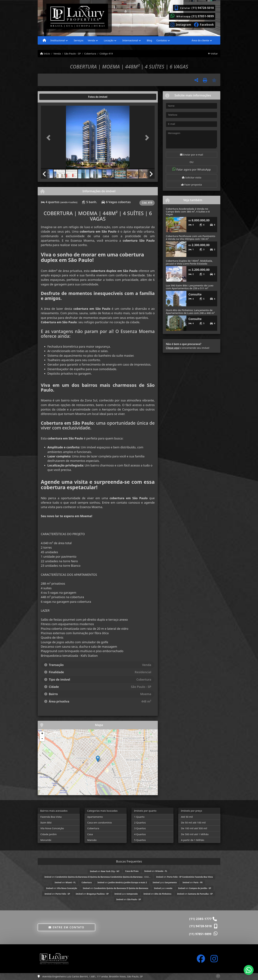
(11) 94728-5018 (203, 8)
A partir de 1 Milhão (193, 840)
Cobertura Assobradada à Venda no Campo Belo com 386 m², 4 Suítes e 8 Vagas (188, 211)
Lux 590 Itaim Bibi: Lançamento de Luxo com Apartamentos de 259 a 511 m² (190, 287)
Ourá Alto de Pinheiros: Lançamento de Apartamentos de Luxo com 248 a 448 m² (190, 311)
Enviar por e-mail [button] (192, 155)
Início (45, 53)
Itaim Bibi (46, 822)
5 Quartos (140, 840)
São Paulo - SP (72, 53)
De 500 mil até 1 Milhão (195, 834)
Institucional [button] (58, 40)
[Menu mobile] (44, 40)
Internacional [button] (130, 40)
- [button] (42, 739)
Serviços (79, 40)
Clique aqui (173, 348)
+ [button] (42, 734)
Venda (57, 53)
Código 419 (106, 53)
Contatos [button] (162, 40)
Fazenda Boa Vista (51, 817)
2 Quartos (140, 822)
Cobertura (90, 53)
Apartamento (95, 817)
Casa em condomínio (100, 822)
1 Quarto (139, 817)
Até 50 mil (187, 817)
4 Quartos (140, 834)
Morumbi (46, 840)
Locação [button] (109, 40)
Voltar (213, 53)
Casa (90, 834)
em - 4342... (97, 877)
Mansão (92, 840)
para (165, 882)
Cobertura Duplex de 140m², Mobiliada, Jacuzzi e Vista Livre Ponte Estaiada (189, 262)
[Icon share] (181, 24)
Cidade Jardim (48, 834)
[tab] (51, 97)
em (105, 871)
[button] (49, 138)
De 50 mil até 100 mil (193, 822)
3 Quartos (140, 828)
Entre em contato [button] (66, 927)
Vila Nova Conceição (52, 828)
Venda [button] (91, 40)
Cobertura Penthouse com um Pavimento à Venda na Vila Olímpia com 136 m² (191, 237)
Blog (149, 40)
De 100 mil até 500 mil (194, 828)
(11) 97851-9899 (203, 16)
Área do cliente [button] (200, 40)
